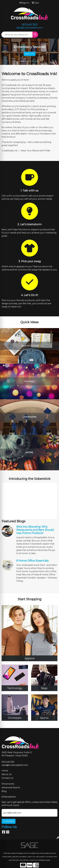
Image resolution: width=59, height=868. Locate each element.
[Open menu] (54, 35)
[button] (4, 52)
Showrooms (8, 784)
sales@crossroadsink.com (29, 28)
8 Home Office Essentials (32, 561)
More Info (29, 54)
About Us (7, 774)
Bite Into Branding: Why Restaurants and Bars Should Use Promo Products (35, 530)
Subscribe (9, 821)
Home (5, 771)
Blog (4, 791)
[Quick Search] (17, 35)
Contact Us (7, 778)
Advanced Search (11, 788)
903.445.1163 (30, 25)
